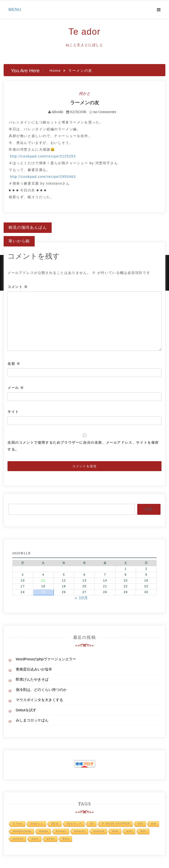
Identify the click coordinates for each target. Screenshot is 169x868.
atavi (35, 839)
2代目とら (37, 824)
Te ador (84, 32)
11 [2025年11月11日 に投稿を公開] (43, 581)
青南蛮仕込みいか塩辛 (34, 669)
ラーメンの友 (85, 102)
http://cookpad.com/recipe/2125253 (43, 156)
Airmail (61, 831)
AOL (144, 831)
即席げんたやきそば (32, 679)
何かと (85, 93)
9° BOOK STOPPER (116, 824)
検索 (149, 509)
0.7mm (18, 824)
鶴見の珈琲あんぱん (28, 227)
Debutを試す (26, 710)
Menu (15, 10)
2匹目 (55, 824)
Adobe (44, 831)
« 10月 (82, 598)
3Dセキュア (74, 824)
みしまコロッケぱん (32, 720)
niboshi (57, 112)
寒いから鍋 (19, 241)
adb (154, 824)
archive (18, 839)
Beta (66, 839)
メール (16, 388)
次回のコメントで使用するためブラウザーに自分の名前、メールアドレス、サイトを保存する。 (83, 446)
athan (51, 839)
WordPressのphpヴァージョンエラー (46, 659)
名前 (14, 364)
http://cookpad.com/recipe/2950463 (43, 177)
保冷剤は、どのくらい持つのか (41, 690)
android (99, 831)
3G (92, 824)
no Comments (103, 112)
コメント (18, 287)
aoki (130, 831)
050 (141, 824)
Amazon (80, 831)
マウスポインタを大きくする (39, 700)
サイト (13, 412)
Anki (115, 831)
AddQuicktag (22, 831)
